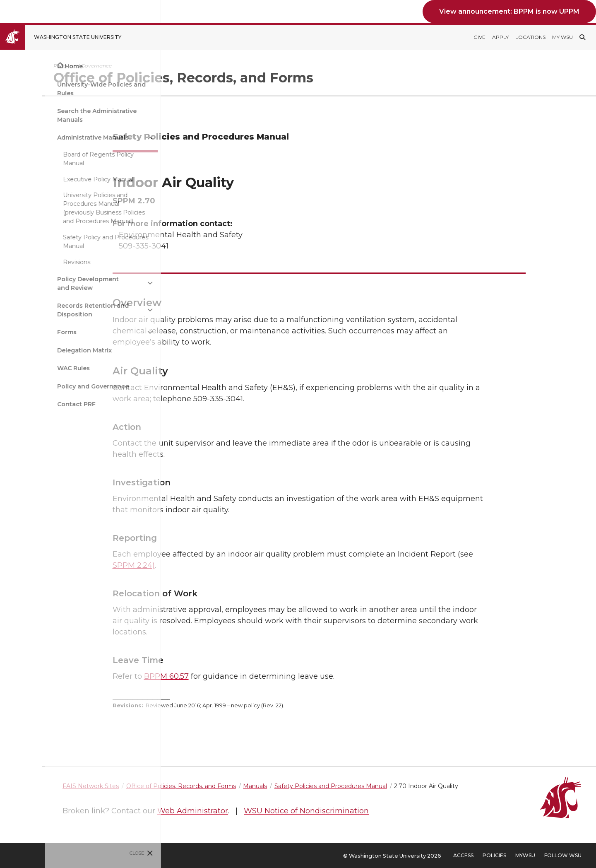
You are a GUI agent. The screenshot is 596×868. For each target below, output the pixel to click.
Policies (494, 855)
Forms (22, 332)
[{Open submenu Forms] (105, 332)
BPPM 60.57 (203, 676)
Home (29, 66)
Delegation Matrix (39, 350)
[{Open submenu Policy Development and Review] (105, 283)
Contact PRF (31, 404)
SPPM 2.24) (171, 565)
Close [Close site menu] (92, 853)
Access (463, 855)
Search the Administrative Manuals (52, 115)
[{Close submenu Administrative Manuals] (105, 138)
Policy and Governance (48, 386)
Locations (530, 37)
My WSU (562, 37)
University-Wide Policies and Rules (56, 89)
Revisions (31, 262)
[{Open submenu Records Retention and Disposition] (105, 310)
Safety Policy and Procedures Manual (60, 242)
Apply (500, 37)
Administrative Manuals (48, 137)
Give (479, 37)
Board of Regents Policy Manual (53, 159)
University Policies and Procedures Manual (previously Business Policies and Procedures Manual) (59, 208)
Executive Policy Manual (53, 179)
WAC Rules (28, 368)
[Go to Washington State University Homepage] (67, 37)
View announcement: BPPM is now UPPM (509, 11)
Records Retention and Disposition (48, 310)
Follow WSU (563, 855)
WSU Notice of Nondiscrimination (380, 811)
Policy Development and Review (43, 283)
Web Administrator (267, 811)
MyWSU (525, 855)
